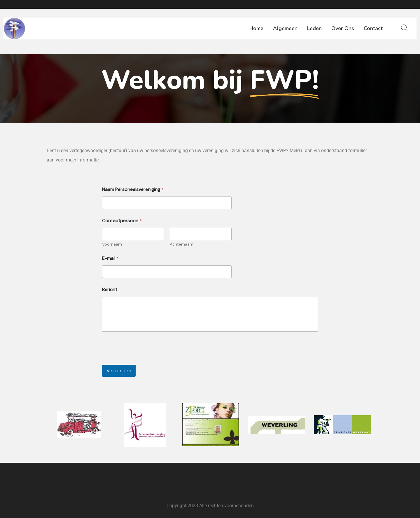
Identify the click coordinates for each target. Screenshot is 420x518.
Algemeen (285, 28)
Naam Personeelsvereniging (133, 189)
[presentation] (146, 361)
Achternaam (182, 244)
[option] (79, 425)
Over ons (343, 28)
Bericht (110, 290)
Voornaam (112, 244)
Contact (373, 28)
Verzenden (119, 371)
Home (256, 28)
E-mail (110, 258)
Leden (314, 28)
